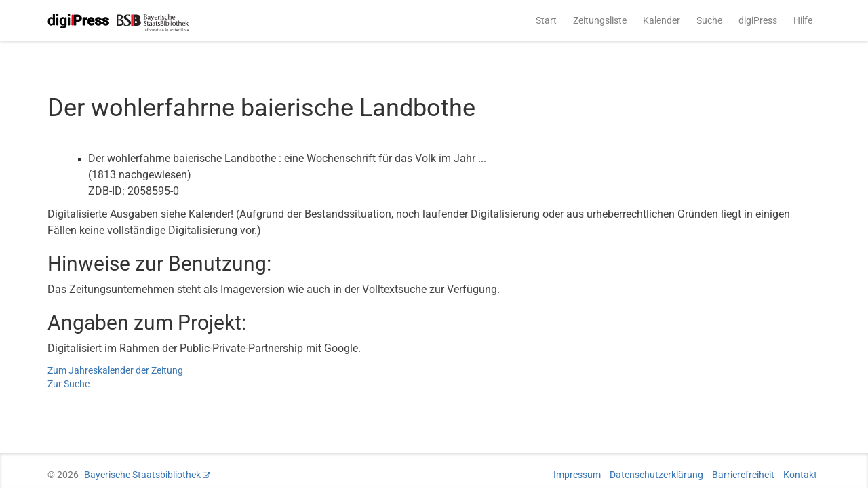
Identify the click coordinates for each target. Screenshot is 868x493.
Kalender (662, 20)
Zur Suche (68, 384)
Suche (709, 20)
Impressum (577, 475)
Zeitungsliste (600, 20)
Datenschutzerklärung (656, 475)
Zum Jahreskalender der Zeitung (115, 370)
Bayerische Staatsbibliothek (142, 475)
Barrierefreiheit (743, 475)
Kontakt (800, 475)
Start (546, 20)
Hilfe (803, 20)
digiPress (758, 20)
